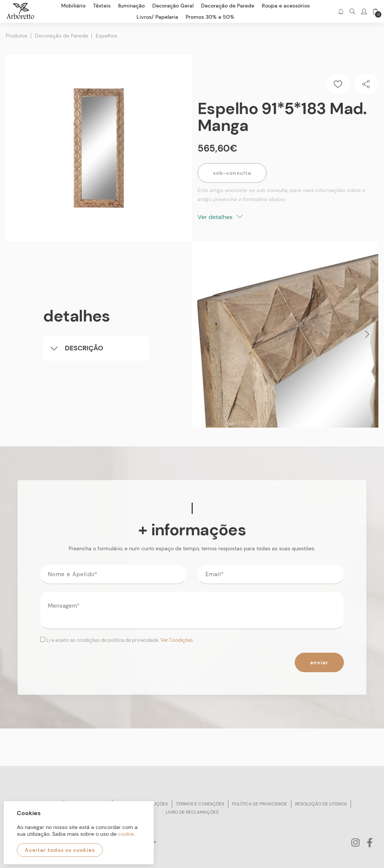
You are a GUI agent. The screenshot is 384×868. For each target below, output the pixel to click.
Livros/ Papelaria (157, 17)
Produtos (16, 36)
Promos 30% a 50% (210, 17)
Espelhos (106, 36)
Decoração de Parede (61, 36)
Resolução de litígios (321, 804)
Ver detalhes (220, 217)
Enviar (319, 662)
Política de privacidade (260, 804)
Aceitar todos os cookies (60, 850)
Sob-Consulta (232, 173)
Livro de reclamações (192, 812)
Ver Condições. (177, 640)
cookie (126, 834)
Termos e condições (200, 804)
